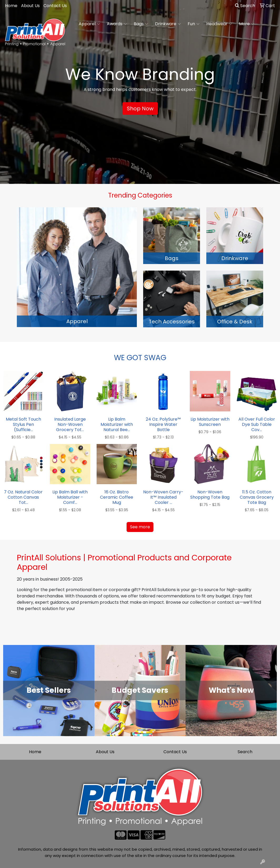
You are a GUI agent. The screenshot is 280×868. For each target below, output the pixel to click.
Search (245, 6)
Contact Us (55, 6)
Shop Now (140, 109)
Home (11, 6)
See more (140, 527)
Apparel (89, 24)
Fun (194, 24)
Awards (117, 24)
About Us (30, 6)
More (247, 24)
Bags (141, 24)
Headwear (219, 24)
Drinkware (168, 24)
